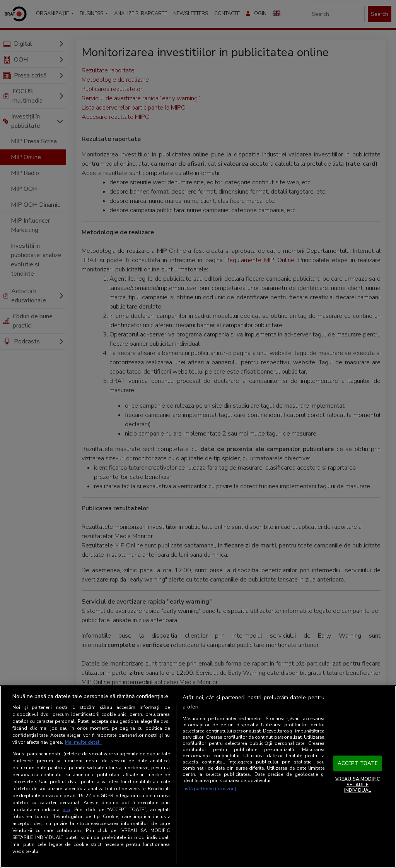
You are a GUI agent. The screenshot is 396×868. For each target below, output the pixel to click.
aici (66, 810)
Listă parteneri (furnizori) (209, 789)
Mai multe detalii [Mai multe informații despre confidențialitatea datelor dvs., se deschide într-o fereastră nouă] (83, 742)
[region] (198, 777)
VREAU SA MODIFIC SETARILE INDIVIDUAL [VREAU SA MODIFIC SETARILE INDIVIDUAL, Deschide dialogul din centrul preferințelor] (358, 785)
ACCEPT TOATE (358, 763)
